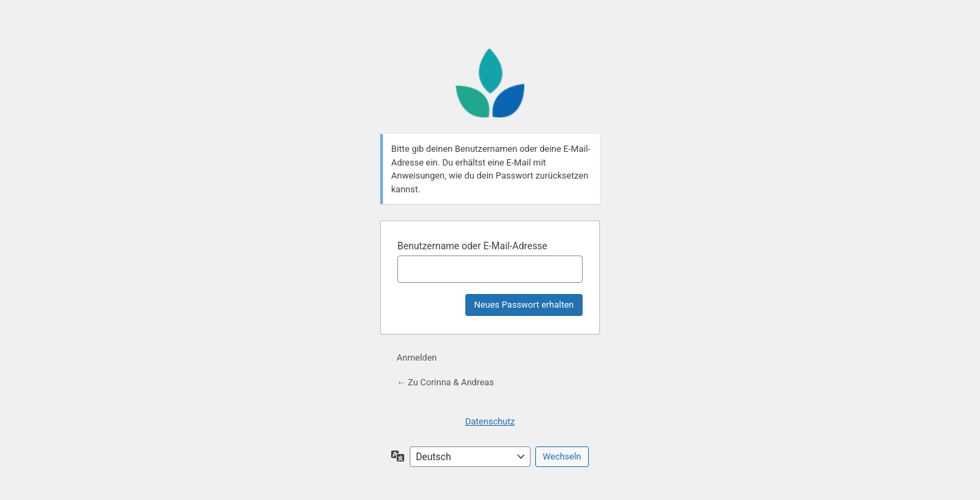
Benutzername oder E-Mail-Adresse (472, 246)
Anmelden (417, 357)
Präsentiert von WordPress (490, 83)
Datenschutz (490, 421)
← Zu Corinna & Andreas (445, 382)
